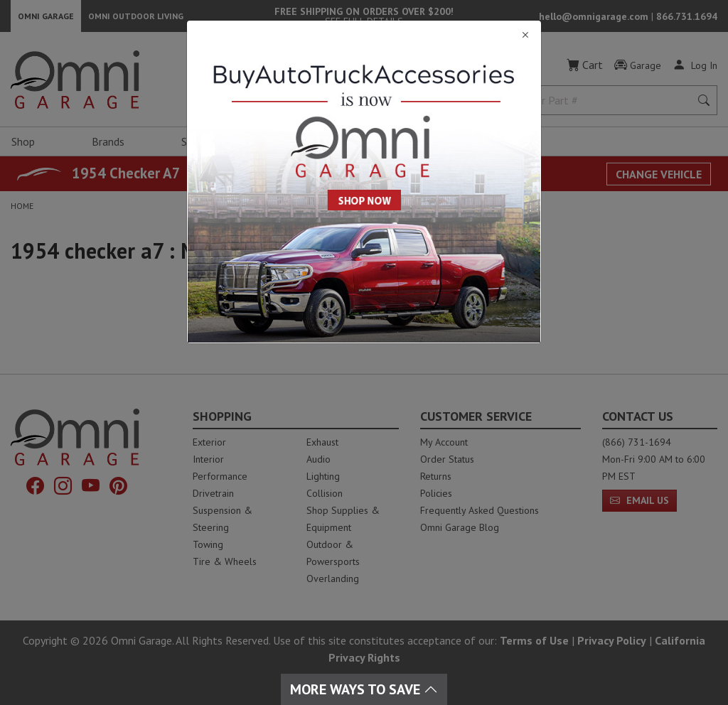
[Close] (364, 35)
